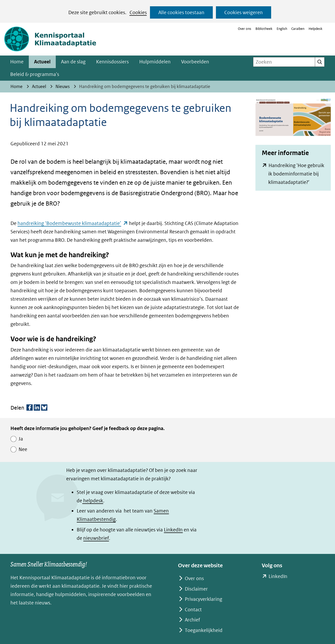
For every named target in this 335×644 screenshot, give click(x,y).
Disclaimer (196, 589)
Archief (192, 620)
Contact (193, 610)
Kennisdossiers (112, 62)
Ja (21, 439)
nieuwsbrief (96, 538)
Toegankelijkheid (204, 630)
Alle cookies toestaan (181, 12)
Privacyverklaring (203, 599)
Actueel (42, 62)
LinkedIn (173, 530)
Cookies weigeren (244, 12)
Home (17, 62)
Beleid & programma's (35, 74)
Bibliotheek (264, 29)
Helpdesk (316, 29)
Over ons (245, 29)
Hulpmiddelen (155, 62)
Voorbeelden (195, 62)
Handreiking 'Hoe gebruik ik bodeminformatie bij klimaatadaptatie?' (296, 174)
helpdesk (93, 501)
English (282, 29)
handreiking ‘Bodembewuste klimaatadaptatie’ (73, 223)
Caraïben (298, 29)
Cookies (138, 12)
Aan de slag (73, 62)
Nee (23, 449)
